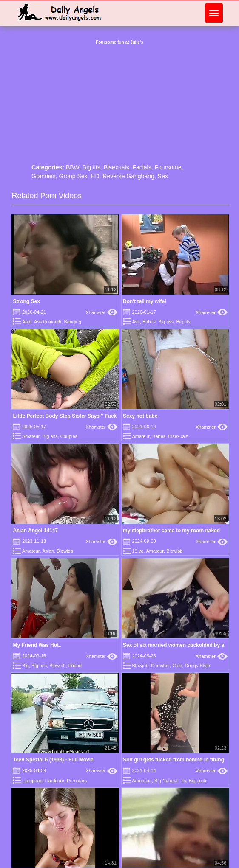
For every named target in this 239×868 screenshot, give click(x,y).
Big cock (198, 781)
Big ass (166, 322)
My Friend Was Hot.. (37, 645)
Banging (72, 322)
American (142, 781)
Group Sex (73, 176)
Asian (48, 551)
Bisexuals (117, 167)
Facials (142, 167)
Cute (177, 666)
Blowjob (65, 551)
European (32, 781)
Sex (163, 176)
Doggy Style (198, 666)
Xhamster (101, 312)
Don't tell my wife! (145, 301)
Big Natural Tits (170, 781)
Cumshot (160, 666)
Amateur (31, 436)
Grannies (44, 176)
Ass (136, 322)
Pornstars (77, 781)
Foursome (168, 167)
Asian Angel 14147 (35, 531)
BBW (73, 167)
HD (95, 176)
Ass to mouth (48, 322)
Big (26, 666)
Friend (75, 666)
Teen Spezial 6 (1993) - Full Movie (53, 760)
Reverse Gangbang (128, 176)
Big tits (91, 167)
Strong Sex (26, 301)
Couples (69, 436)
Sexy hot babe (140, 416)
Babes (149, 322)
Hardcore (55, 781)
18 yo (138, 551)
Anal (27, 322)
